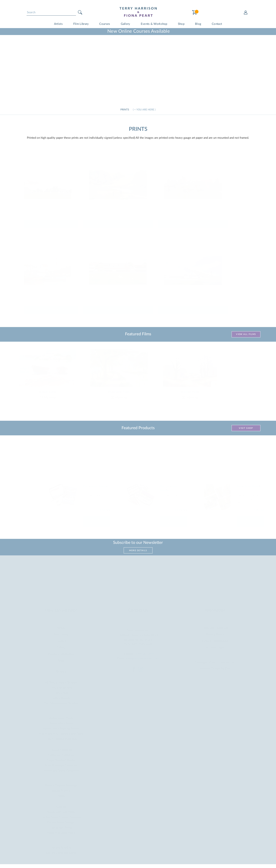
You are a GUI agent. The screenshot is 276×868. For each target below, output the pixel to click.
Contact (217, 24)
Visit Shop (246, 428)
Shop (181, 24)
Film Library (81, 24)
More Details (138, 550)
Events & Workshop (154, 24)
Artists (58, 24)
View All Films (246, 334)
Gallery (125, 24)
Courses (105, 24)
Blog (198, 24)
